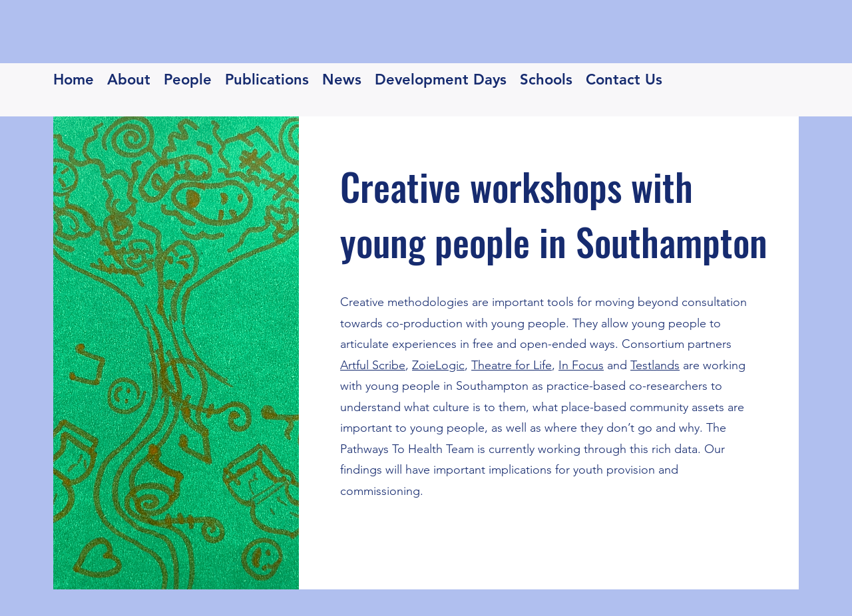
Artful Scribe (373, 365)
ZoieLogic (438, 365)
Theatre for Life (512, 365)
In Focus (581, 365)
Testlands (655, 365)
